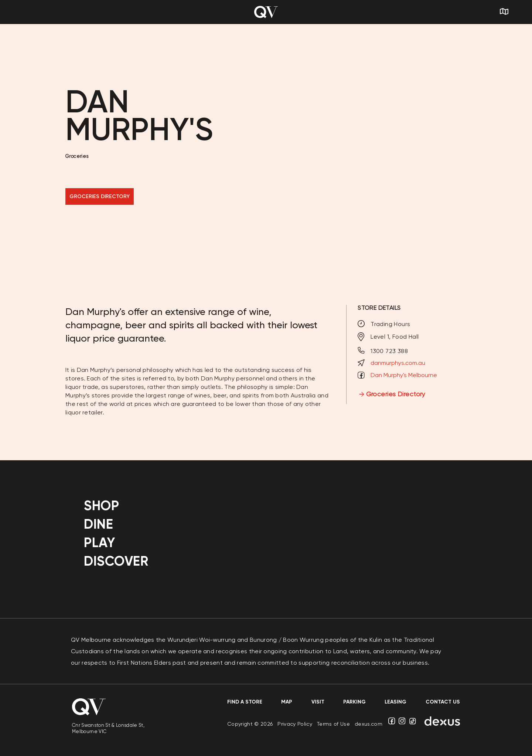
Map (287, 702)
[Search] (519, 12)
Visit (318, 702)
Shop (101, 506)
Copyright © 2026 (250, 724)
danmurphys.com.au (398, 363)
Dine (98, 524)
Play (99, 543)
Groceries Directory (396, 394)
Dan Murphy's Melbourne (404, 375)
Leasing (395, 702)
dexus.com (369, 724)
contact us (443, 702)
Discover (116, 561)
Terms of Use (333, 724)
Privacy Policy (295, 724)
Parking (354, 702)
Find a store (245, 702)
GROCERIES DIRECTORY (100, 196)
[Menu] (46, 12)
